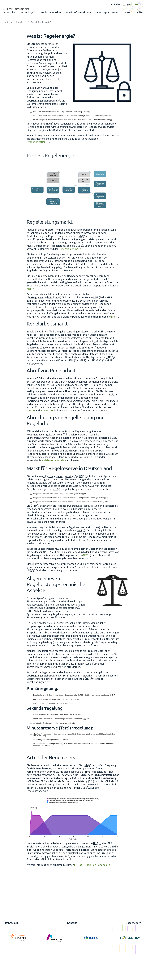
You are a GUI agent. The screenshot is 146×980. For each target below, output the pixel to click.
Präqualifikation (36, 167)
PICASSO (45, 436)
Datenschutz (133, 948)
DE (137, 4)
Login (128, 4)
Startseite (9, 36)
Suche (115, 4)
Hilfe (140, 36)
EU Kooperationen (107, 36)
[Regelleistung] (31, 14)
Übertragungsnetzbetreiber (42, 125)
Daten (127, 36)
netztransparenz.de (53, 485)
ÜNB (79, 261)
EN (141, 4)
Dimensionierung (68, 274)
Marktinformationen (79, 36)
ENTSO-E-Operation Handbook (91, 890)
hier (29, 314)
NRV (85, 580)
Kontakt (72, 948)
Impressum (12, 948)
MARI (29, 436)
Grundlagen (28, 36)
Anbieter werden (51, 36)
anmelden (6, 978)
